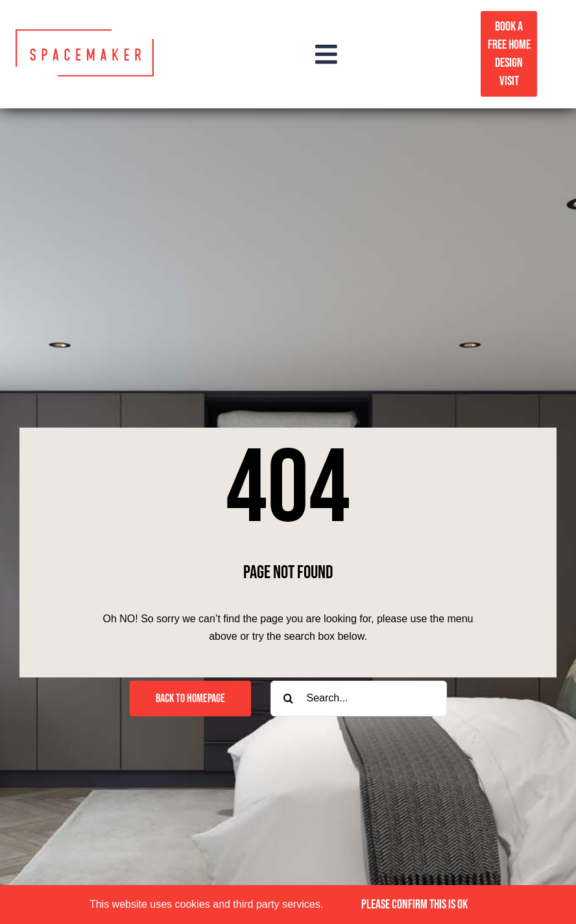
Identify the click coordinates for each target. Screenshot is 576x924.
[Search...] (359, 699)
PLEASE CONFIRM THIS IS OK (414, 905)
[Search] (288, 699)
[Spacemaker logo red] (85, 34)
